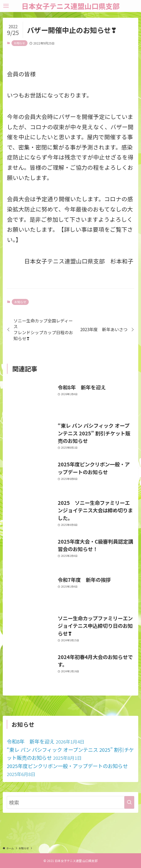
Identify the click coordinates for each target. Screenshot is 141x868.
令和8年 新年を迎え (45, 741)
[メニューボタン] (6, 6)
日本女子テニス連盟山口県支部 (70, 6)
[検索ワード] (70, 802)
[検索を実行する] (129, 802)
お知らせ (19, 43)
